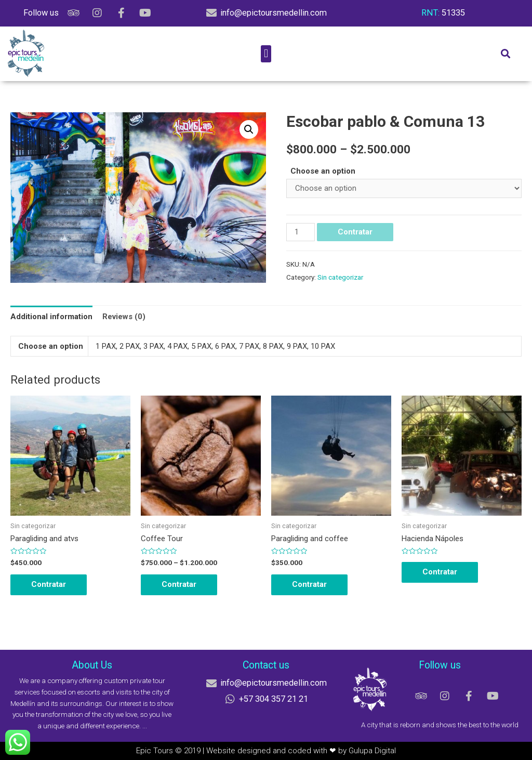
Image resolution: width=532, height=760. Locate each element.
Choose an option (323, 171)
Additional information (51, 317)
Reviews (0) (124, 317)
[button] (266, 54)
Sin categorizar (340, 277)
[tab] (51, 317)
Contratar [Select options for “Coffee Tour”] (179, 584)
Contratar (355, 232)
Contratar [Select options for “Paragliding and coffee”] (309, 584)
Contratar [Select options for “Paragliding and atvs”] (49, 584)
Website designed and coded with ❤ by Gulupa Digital (301, 751)
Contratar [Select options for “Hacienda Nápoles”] (440, 572)
